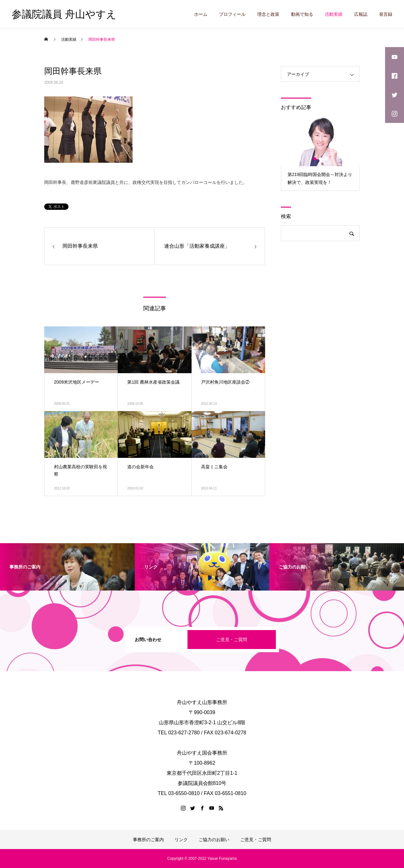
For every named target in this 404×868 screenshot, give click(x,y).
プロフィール (232, 14)
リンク (181, 840)
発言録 (386, 14)
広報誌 (361, 14)
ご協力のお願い (214, 840)
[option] (320, 153)
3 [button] (326, 159)
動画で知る (302, 14)
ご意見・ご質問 (232, 640)
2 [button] (321, 159)
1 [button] (315, 159)
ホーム (201, 14)
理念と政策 (268, 14)
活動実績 (334, 14)
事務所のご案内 (148, 840)
